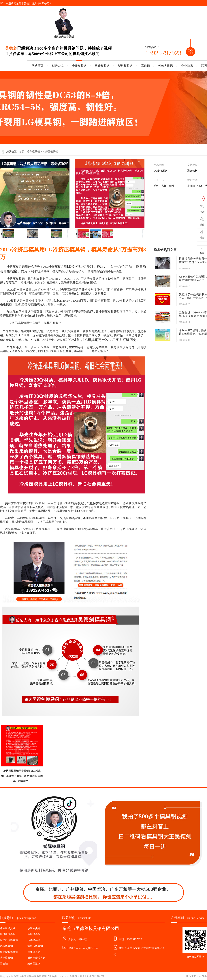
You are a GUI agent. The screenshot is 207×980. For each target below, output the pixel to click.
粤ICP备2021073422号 (92, 976)
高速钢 (145, 66)
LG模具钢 (37, 331)
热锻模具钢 (6, 946)
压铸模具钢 (34, 940)
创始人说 (58, 66)
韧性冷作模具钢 (9, 940)
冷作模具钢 (79, 66)
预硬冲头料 (34, 928)
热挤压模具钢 (35, 946)
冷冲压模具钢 (8, 928)
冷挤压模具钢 (50, 152)
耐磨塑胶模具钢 (36, 958)
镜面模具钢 (34, 952)
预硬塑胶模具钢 (9, 952)
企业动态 (187, 66)
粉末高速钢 (34, 964)
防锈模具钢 (6, 958)
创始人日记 (165, 66)
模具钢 (20, 267)
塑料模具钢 (125, 66)
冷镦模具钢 (34, 934)
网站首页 (37, 66)
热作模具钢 (102, 66)
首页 (22, 152)
